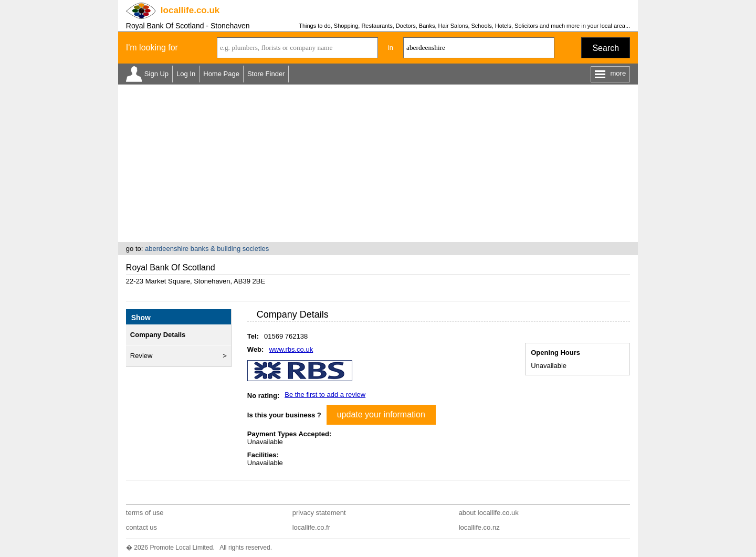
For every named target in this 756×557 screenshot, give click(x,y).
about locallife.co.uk (489, 513)
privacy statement (319, 513)
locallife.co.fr (311, 527)
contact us (141, 527)
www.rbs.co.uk (291, 349)
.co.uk (190, 10)
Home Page (221, 74)
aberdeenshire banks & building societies (207, 249)
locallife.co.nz (479, 527)
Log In (186, 74)
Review (141, 356)
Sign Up (156, 74)
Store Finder (266, 74)
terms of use (145, 513)
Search (606, 48)
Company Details (158, 335)
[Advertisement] (378, 163)
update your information (381, 414)
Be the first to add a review (325, 395)
